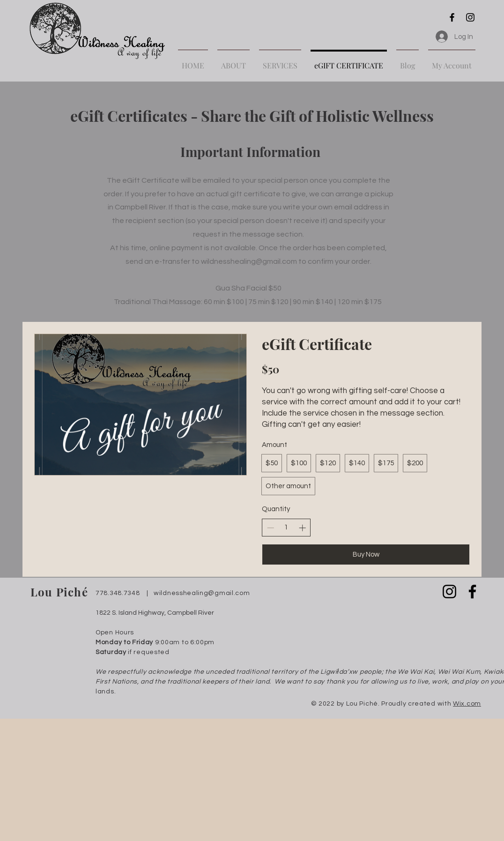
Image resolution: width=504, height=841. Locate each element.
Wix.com (467, 704)
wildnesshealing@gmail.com (249, 261)
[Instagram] (470, 17)
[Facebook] (452, 17)
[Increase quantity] (302, 528)
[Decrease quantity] (271, 528)
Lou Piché (59, 592)
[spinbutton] (286, 527)
